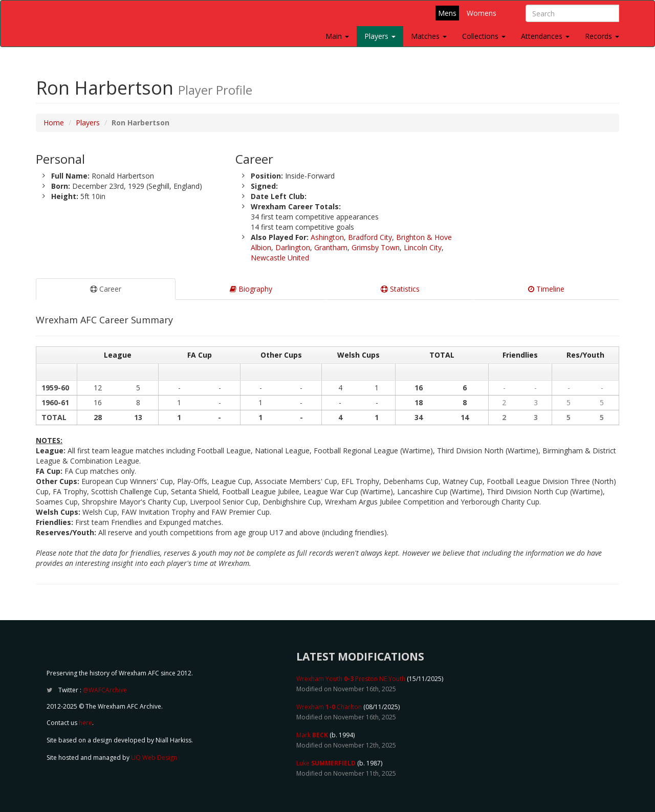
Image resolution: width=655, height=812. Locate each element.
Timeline (546, 289)
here (85, 723)
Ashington (327, 237)
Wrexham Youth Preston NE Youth (351, 679)
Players (380, 36)
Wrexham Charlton (329, 707)
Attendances (545, 36)
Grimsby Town (376, 247)
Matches (429, 36)
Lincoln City (423, 247)
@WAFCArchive (105, 690)
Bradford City (370, 237)
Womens (482, 13)
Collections (484, 36)
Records (602, 36)
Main (337, 36)
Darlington (293, 247)
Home (54, 123)
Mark (312, 735)
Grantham (331, 247)
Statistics (400, 289)
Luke (326, 763)
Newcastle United (280, 258)
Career (106, 289)
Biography (251, 289)
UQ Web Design (154, 758)
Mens (447, 13)
